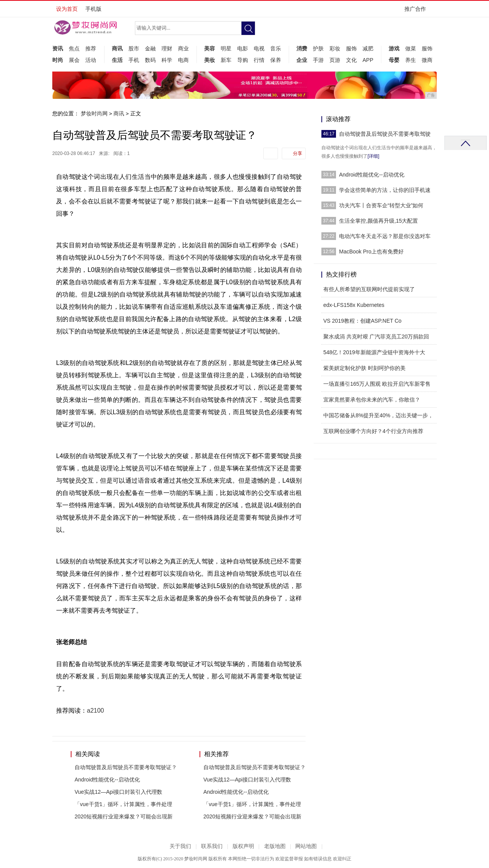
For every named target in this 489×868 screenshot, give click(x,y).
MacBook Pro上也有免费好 (371, 252)
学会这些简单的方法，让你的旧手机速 (385, 190)
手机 (134, 60)
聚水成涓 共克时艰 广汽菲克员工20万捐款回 (376, 337)
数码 (150, 60)
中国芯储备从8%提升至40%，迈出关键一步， (378, 415)
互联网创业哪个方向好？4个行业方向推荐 (373, 431)
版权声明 (243, 846)
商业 (183, 48)
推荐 (91, 48)
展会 (74, 60)
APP (368, 60)
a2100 (96, 711)
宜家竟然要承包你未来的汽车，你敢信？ (372, 400)
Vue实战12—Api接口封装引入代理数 (118, 792)
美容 (210, 48)
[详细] (373, 156)
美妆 (210, 60)
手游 (318, 60)
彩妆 (335, 48)
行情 (259, 60)
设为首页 (67, 9)
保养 (276, 60)
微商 (427, 60)
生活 (117, 60)
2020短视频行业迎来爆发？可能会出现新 (124, 816)
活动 (91, 60)
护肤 (318, 48)
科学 (167, 60)
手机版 (93, 9)
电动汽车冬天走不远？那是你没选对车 (385, 236)
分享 (298, 153)
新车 (226, 60)
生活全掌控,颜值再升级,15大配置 (378, 221)
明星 (226, 48)
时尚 (58, 60)
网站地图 (306, 846)
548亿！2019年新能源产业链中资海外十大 (374, 352)
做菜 (411, 48)
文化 (351, 60)
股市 (134, 48)
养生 (411, 60)
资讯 (58, 48)
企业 (302, 60)
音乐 (276, 48)
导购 (243, 60)
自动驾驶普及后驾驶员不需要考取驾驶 (385, 134)
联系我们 (212, 846)
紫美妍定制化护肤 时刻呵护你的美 (364, 368)
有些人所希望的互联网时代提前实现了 (369, 289)
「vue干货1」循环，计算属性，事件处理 (123, 804)
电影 (243, 48)
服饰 (351, 48)
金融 (150, 48)
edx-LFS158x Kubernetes (354, 305)
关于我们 (180, 846)
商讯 (117, 48)
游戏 (394, 48)
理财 (167, 48)
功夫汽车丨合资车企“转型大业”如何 (381, 205)
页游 (335, 60)
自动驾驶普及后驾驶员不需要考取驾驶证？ (126, 767)
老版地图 (275, 846)
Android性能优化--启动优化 (107, 780)
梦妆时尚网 (94, 113)
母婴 (394, 60)
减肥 (368, 48)
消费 (302, 48)
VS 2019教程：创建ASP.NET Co (362, 321)
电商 (183, 60)
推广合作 (418, 11)
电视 (259, 48)
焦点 (74, 48)
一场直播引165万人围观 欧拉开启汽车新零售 (377, 384)
